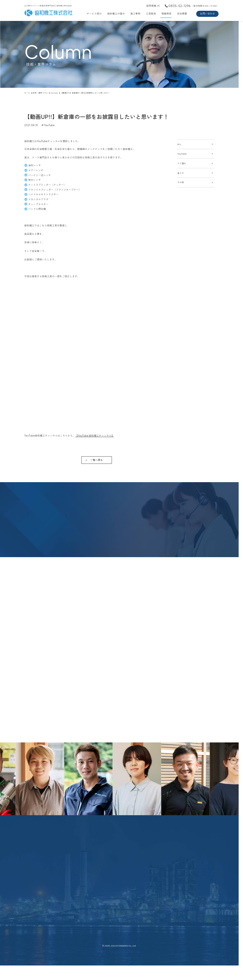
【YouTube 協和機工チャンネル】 (95, 436)
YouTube (49, 125)
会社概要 (182, 14)
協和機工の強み (116, 14)
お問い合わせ (208, 14)
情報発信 (167, 14)
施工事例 (135, 14)
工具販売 (151, 14)
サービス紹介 (94, 14)
